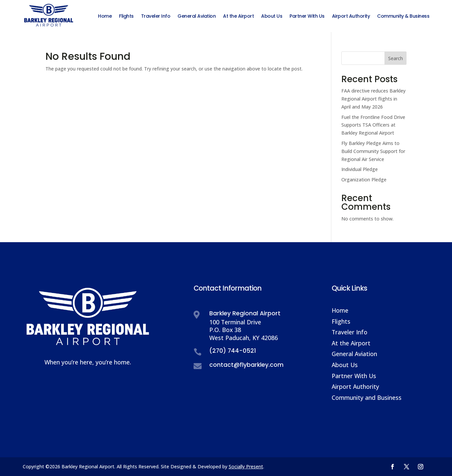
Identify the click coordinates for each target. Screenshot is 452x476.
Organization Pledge (364, 180)
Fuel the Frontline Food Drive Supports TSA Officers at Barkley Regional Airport (373, 125)
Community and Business (367, 398)
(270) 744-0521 (233, 351)
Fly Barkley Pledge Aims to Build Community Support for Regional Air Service (373, 151)
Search (395, 58)
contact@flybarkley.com (246, 365)
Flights (341, 321)
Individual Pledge (360, 169)
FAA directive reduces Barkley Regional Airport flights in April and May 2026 (373, 99)
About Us (345, 365)
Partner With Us (354, 376)
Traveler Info (350, 332)
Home (340, 310)
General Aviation (354, 354)
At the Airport (351, 343)
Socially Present (246, 466)
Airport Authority (355, 386)
